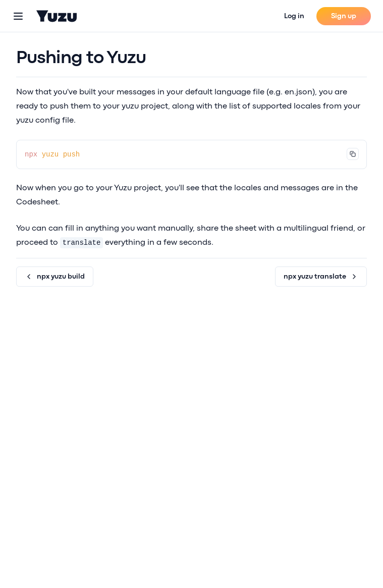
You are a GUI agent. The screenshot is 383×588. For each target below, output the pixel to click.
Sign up (344, 16)
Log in (294, 16)
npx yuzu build (55, 277)
